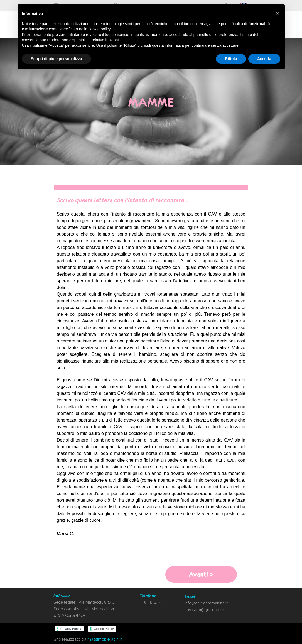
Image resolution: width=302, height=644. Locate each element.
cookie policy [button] (99, 29)
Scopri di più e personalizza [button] (57, 59)
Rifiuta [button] (231, 59)
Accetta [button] (264, 59)
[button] (278, 13)
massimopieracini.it (105, 639)
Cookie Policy (104, 629)
